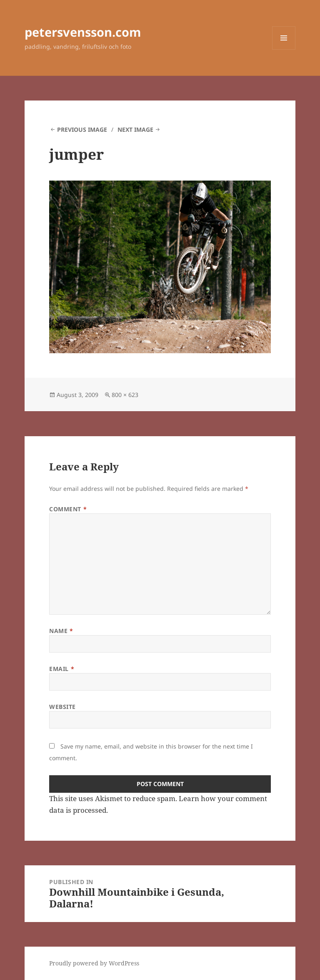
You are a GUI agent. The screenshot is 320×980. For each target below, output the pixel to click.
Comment (68, 509)
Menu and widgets (284, 49)
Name (61, 631)
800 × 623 (125, 395)
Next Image (135, 129)
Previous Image (82, 129)
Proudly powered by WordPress (94, 963)
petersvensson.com (83, 32)
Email (62, 669)
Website (62, 707)
